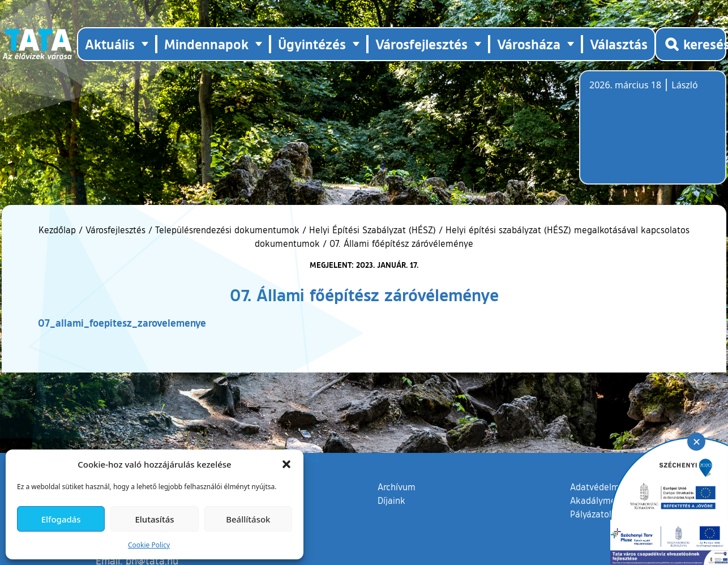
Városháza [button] (529, 44)
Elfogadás (61, 519)
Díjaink (391, 500)
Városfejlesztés (115, 230)
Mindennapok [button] (206, 44)
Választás (619, 44)
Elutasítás (154, 519)
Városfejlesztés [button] (421, 44)
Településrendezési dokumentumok (227, 230)
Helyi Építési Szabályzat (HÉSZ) (372, 230)
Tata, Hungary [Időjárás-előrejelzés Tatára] (653, 134)
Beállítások (248, 519)
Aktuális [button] (110, 44)
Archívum (397, 486)
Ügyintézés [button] (312, 44)
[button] (286, 464)
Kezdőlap (59, 230)
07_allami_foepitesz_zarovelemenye (122, 323)
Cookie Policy (149, 545)
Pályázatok (592, 514)
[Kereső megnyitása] (691, 44)
